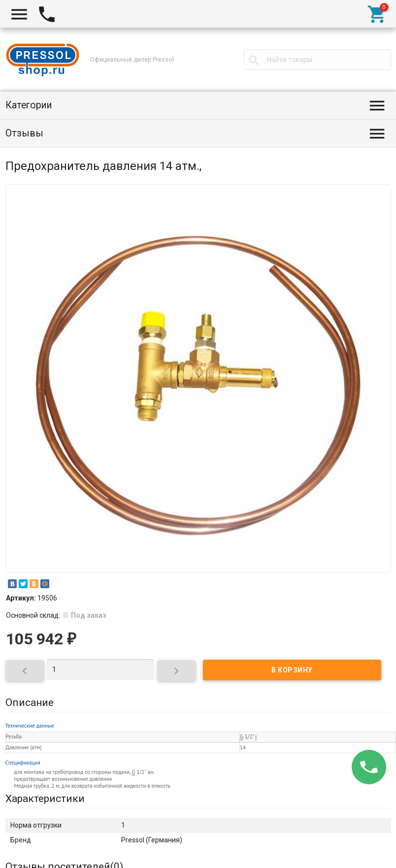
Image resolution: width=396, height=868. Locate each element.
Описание (30, 702)
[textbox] (317, 60)
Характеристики (45, 799)
